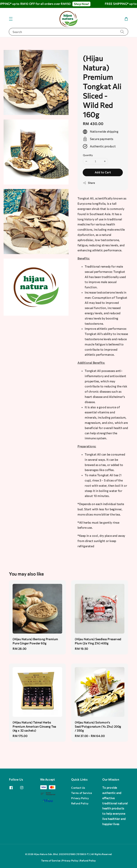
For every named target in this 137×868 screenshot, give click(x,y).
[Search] (122, 32)
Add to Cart (103, 172)
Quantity (88, 155)
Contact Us (78, 788)
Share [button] (89, 183)
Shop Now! (85, 4)
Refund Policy (80, 803)
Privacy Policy (80, 798)
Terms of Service (82, 793)
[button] (11, 19)
